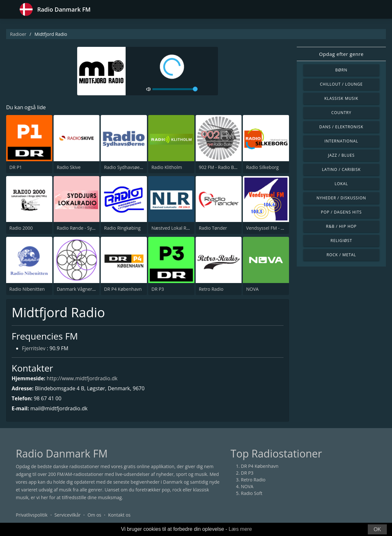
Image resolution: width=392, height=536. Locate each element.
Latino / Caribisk (341, 169)
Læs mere (240, 529)
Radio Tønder (213, 228)
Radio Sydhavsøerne (125, 167)
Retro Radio (211, 289)
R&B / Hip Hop (341, 226)
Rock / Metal (341, 255)
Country (341, 113)
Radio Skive (69, 167)
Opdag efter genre (341, 54)
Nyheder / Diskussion (341, 198)
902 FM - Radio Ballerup (224, 167)
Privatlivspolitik (32, 515)
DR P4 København (123, 289)
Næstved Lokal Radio (173, 228)
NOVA (252, 289)
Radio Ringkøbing (122, 228)
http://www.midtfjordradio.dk (82, 378)
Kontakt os (119, 515)
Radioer (18, 34)
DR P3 (158, 289)
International (341, 141)
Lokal (341, 184)
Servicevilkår (67, 515)
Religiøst (341, 241)
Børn (341, 70)
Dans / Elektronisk (341, 127)
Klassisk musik (341, 98)
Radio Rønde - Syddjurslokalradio (92, 228)
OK (377, 529)
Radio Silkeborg (262, 167)
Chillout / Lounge (341, 84)
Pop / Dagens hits (341, 212)
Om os (94, 515)
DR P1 (16, 167)
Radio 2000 (21, 228)
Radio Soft (252, 493)
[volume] (175, 89)
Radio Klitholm (167, 167)
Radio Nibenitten (27, 289)
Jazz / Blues (341, 155)
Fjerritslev (34, 348)
